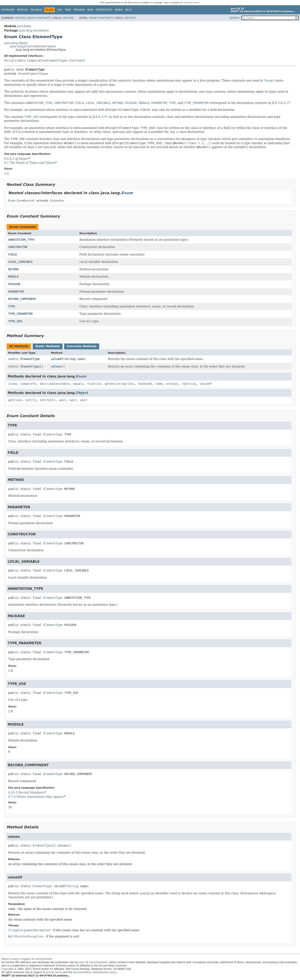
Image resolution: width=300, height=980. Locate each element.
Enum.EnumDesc (20, 201)
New (90, 10)
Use (60, 10)
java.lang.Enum (21, 46)
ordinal (172, 384)
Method (68, 18)
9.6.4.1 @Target (16, 159)
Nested (20, 18)
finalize (94, 384)
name (159, 384)
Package (36, 10)
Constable (77, 60)
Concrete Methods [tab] (82, 346)
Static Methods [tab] (48, 346)
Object (82, 393)
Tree (68, 10)
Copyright (7, 969)
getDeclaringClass (120, 384)
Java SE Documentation (94, 962)
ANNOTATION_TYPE (21, 240)
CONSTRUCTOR (18, 247)
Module (22, 10)
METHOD (13, 269)
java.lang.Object (16, 43)
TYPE (12, 306)
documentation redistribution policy (95, 972)
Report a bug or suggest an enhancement (27, 959)
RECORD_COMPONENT (22, 299)
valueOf (57, 359)
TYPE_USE (15, 321)
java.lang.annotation (34, 30)
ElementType (44, 46)
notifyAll (48, 400)
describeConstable (55, 384)
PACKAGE (14, 284)
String (70, 359)
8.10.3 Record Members (26, 793)
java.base (24, 26)
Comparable (36, 60)
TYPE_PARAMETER (20, 314)
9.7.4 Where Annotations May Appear (36, 797)
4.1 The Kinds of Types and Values (29, 163)
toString (189, 384)
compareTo (28, 384)
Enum (22, 74)
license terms (192, 3)
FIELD (12, 254)
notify (31, 400)
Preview (79, 10)
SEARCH (235, 18)
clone (12, 384)
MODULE (13, 277)
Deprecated (104, 10)
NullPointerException (26, 936)
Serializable (15, 60)
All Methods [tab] (19, 346)
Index (119, 10)
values (56, 366)
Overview (8, 10)
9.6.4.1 (283, 103)
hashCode (145, 384)
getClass (15, 400)
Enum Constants (39, 18)
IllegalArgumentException (29, 930)
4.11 (102, 117)
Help (128, 10)
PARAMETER (16, 292)
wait (62, 400)
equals (78, 384)
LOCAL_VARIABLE (20, 262)
